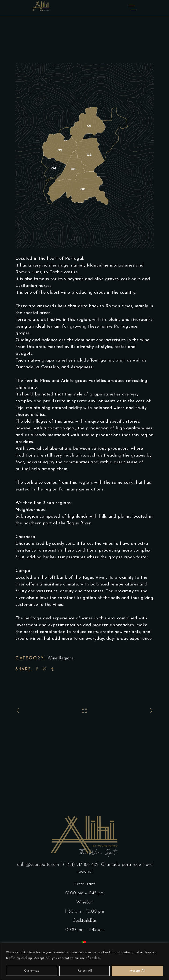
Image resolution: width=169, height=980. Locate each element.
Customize (32, 971)
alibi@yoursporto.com (39, 865)
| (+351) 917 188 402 (80, 865)
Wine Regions (61, 658)
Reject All (85, 971)
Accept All (138, 971)
